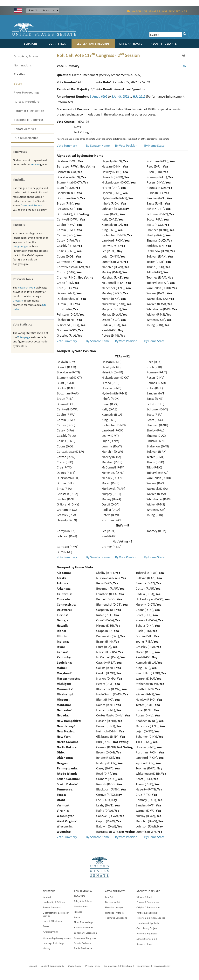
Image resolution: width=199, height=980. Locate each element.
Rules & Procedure (27, 101)
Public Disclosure (26, 138)
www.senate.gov (162, 966)
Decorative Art (113, 902)
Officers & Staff (144, 897)
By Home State (154, 146)
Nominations (23, 65)
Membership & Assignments (57, 938)
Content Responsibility (52, 966)
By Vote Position (126, 146)
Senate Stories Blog (147, 939)
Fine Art (109, 897)
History (46, 948)
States (46, 926)
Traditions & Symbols (148, 923)
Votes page (24, 337)
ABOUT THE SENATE (148, 891)
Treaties (19, 74)
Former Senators (52, 907)
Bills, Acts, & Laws (26, 56)
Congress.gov (21, 246)
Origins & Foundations (148, 907)
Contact (47, 897)
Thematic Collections (116, 918)
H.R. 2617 (139, 96)
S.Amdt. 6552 (120, 96)
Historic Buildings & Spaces (151, 918)
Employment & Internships (118, 966)
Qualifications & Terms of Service (56, 914)
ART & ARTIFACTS (115, 891)
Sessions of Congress (29, 120)
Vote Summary (67, 146)
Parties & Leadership (147, 913)
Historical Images (114, 907)
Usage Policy (75, 966)
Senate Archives (25, 129)
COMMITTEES (51, 932)
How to (35, 164)
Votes (18, 83)
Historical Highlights (147, 934)
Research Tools (27, 288)
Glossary (18, 301)
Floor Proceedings (27, 92)
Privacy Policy (93, 966)
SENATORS (49, 891)
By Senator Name (98, 146)
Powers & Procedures (148, 902)
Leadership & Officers (54, 902)
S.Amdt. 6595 (99, 96)
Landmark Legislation (29, 111)
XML (185, 66)
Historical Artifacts (115, 913)
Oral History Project (147, 928)
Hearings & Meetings (53, 943)
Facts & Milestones (52, 921)
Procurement (143, 966)
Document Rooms (31, 205)
